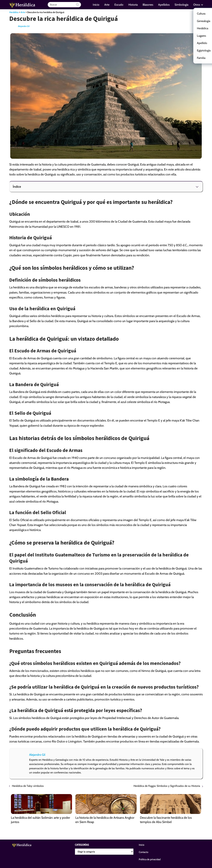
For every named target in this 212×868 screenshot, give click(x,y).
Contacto (144, 852)
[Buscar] (77, 5)
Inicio (96, 5)
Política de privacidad (150, 859)
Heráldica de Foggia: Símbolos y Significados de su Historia (167, 786)
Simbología (181, 5)
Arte (107, 5)
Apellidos (164, 5)
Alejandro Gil (24, 26)
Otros (197, 5)
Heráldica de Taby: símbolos (28, 786)
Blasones (148, 5)
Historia (133, 5)
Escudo (119, 5)
